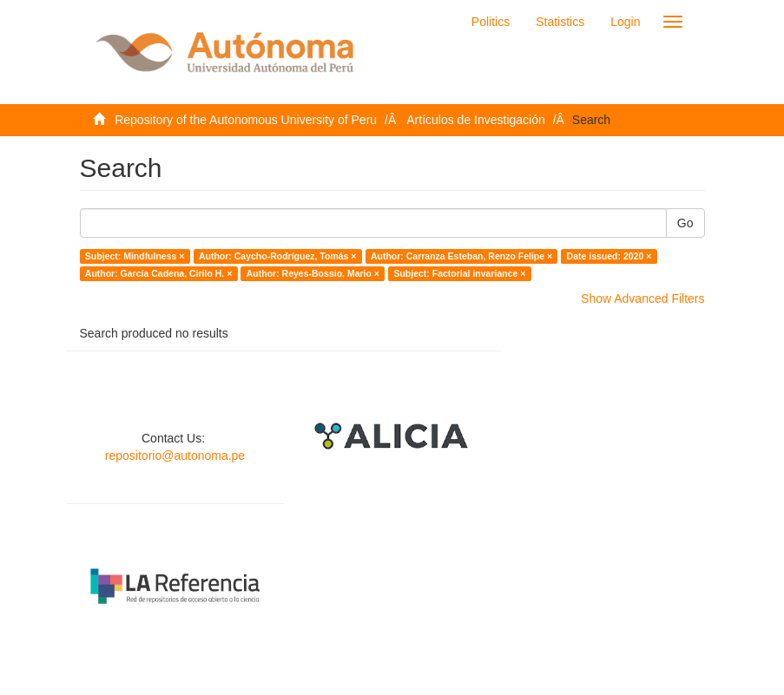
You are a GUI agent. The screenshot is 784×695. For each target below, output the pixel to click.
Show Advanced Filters (642, 298)
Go (685, 223)
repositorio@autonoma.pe (175, 456)
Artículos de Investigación (476, 120)
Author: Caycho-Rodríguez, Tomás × (278, 256)
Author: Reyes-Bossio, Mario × (313, 273)
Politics (491, 22)
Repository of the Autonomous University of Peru (246, 120)
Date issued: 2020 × (609, 256)
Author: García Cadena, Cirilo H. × (159, 273)
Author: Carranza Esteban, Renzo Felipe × (461, 256)
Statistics (560, 22)
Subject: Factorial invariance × (459, 273)
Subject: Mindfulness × (135, 256)
